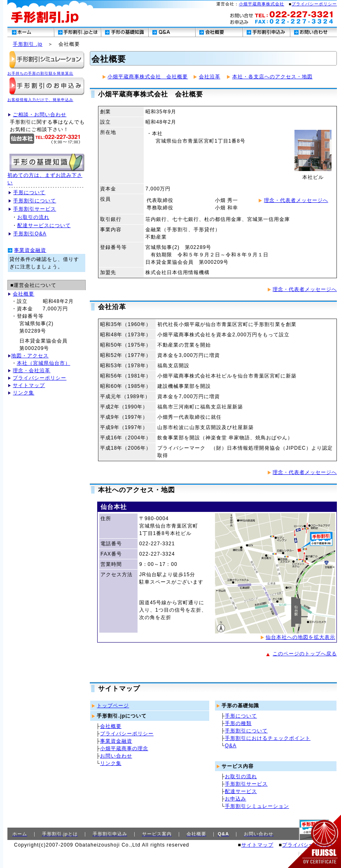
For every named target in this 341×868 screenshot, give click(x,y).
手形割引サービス (35, 209)
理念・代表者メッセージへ (296, 200)
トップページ (113, 706)
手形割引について (35, 201)
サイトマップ (29, 385)
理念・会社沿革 (32, 371)
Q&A (231, 746)
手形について (29, 192)
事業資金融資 (30, 250)
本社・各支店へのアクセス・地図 (272, 77)
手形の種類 (238, 723)
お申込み (236, 799)
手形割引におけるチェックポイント (268, 738)
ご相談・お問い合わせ (40, 115)
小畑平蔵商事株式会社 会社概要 (148, 77)
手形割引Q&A (30, 234)
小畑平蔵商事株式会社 (262, 4)
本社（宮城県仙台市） (44, 363)
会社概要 (23, 294)
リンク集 (23, 393)
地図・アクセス (30, 356)
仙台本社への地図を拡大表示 (300, 637)
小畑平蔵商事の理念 (124, 748)
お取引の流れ (33, 217)
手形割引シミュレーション (257, 806)
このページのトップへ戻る (305, 654)
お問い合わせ (116, 756)
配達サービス (241, 791)
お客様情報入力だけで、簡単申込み (40, 100)
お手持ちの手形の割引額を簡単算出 (40, 73)
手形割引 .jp (28, 44)
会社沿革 (210, 77)
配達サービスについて (44, 225)
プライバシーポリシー (314, 4)
